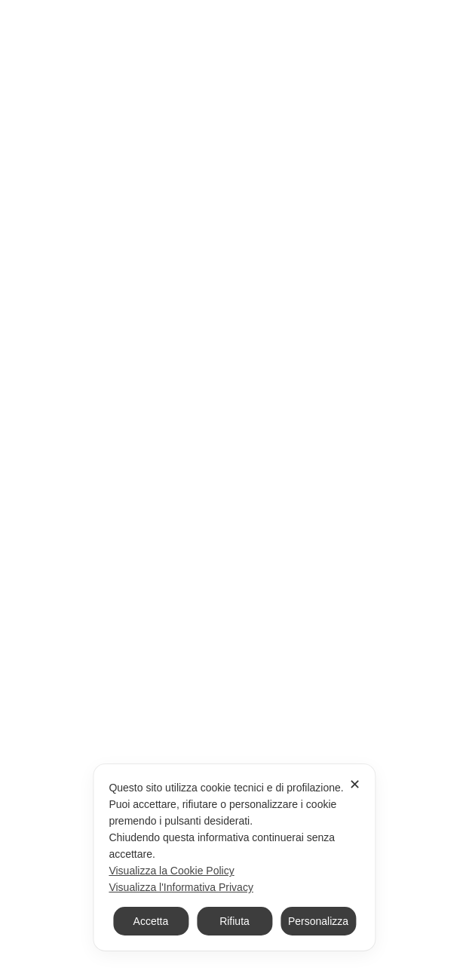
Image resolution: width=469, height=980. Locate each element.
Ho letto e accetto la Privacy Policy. (131, 746)
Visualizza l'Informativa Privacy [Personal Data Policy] (181, 887)
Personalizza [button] (318, 921)
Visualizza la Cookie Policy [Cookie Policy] (171, 871)
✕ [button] (355, 785)
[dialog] (234, 857)
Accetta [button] (151, 921)
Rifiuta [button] (234, 921)
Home (132, 127)
